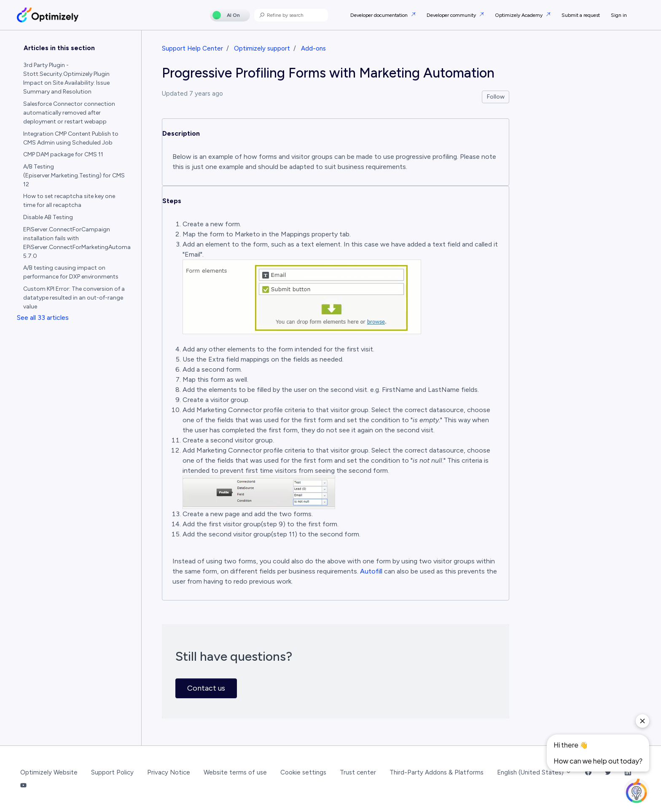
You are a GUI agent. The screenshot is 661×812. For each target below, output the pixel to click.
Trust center (358, 772)
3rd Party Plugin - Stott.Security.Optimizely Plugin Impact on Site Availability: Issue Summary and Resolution (66, 78)
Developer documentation (380, 15)
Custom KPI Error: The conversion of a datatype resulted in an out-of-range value (74, 298)
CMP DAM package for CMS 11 (63, 154)
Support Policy (112, 772)
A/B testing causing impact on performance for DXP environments (71, 272)
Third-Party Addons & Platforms (437, 772)
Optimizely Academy (519, 15)
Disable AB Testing (48, 217)
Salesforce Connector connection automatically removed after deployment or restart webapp (69, 113)
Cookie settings (303, 772)
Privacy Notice (169, 772)
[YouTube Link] (23, 786)
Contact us (206, 688)
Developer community (452, 15)
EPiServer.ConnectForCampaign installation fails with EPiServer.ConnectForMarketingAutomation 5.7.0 (77, 243)
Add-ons (313, 48)
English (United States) (534, 772)
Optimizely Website (49, 772)
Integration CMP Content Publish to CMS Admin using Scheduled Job (71, 138)
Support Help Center (192, 48)
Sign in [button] (619, 15)
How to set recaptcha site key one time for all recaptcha (69, 201)
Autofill (371, 571)
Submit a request (581, 15)
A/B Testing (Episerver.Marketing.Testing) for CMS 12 (74, 176)
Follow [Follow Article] (496, 97)
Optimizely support (262, 48)
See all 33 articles (43, 318)
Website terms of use (235, 772)
